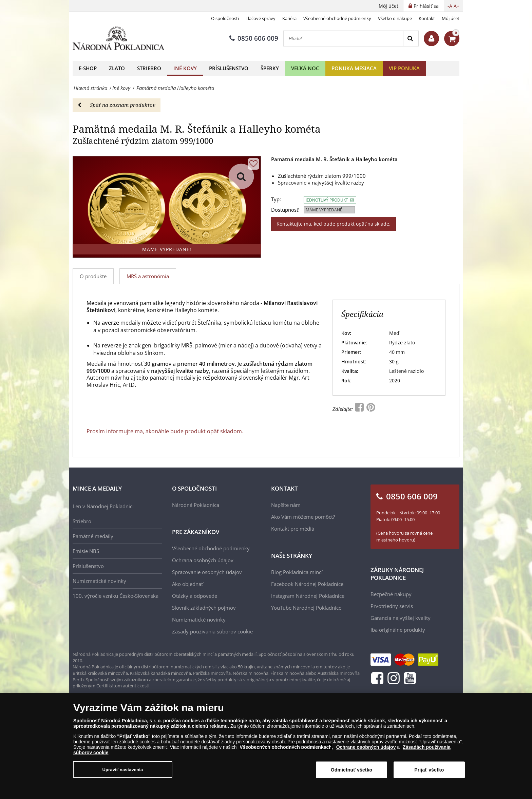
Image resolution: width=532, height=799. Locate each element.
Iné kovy (185, 68)
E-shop (88, 68)
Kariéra (289, 18)
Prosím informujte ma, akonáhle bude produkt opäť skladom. (165, 431)
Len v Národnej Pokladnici (103, 506)
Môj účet (451, 18)
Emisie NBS (86, 551)
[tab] (148, 276)
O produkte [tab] (93, 276)
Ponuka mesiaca (354, 68)
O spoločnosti (225, 18)
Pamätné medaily (93, 536)
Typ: (276, 199)
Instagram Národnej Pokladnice (308, 596)
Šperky (270, 68)
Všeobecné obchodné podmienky (337, 18)
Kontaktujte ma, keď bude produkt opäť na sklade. (334, 224)
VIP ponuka (404, 68)
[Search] (411, 39)
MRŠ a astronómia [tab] (148, 276)
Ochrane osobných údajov (366, 747)
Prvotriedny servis (392, 606)
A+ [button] (457, 6)
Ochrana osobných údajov (203, 560)
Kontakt (427, 18)
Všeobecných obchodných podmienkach (286, 747)
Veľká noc (305, 68)
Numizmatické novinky (99, 581)
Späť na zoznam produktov (117, 105)
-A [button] (450, 6)
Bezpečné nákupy (391, 594)
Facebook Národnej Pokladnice (307, 584)
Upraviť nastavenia (123, 769)
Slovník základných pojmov (204, 608)
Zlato (117, 68)
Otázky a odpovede (195, 596)
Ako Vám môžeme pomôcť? (303, 517)
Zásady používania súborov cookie (212, 631)
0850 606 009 (254, 38)
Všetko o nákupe (395, 18)
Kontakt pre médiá (293, 529)
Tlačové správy (261, 18)
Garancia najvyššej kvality (401, 618)
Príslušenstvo (229, 68)
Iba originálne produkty (398, 630)
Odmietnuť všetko (352, 770)
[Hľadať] (343, 39)
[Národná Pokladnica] (118, 39)
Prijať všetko (429, 770)
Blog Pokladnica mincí (297, 572)
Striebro (149, 68)
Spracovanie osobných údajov (207, 572)
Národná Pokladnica (196, 505)
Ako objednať (187, 584)
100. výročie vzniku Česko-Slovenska (116, 596)
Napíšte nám (286, 505)
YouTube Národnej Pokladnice (306, 608)
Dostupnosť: (285, 210)
